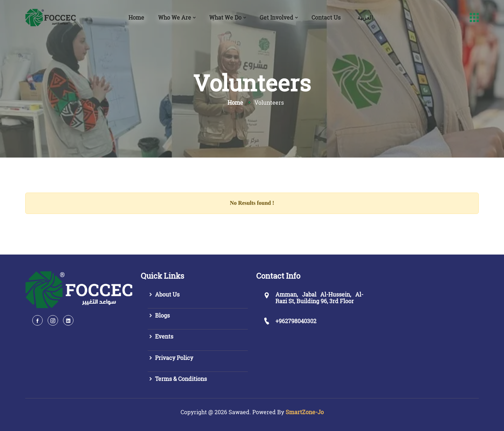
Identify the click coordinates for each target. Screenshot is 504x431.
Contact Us (326, 17)
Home (136, 17)
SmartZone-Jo (305, 412)
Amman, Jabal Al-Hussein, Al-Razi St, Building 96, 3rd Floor (319, 298)
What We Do (225, 17)
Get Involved (276, 17)
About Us (164, 294)
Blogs (159, 315)
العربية (365, 17)
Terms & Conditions (177, 379)
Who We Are (175, 17)
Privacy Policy (170, 358)
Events (160, 336)
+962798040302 (296, 321)
